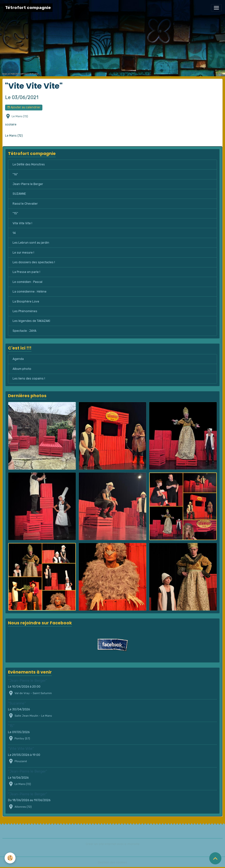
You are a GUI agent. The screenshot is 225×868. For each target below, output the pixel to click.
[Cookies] (10, 858)
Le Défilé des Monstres (29, 164)
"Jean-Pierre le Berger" (28, 681)
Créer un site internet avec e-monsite (113, 844)
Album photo (22, 369)
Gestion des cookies (112, 862)
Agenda (18, 359)
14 (14, 233)
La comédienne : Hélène (30, 292)
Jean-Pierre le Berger (28, 184)
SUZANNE (19, 194)
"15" (15, 213)
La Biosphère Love (26, 302)
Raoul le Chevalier (25, 204)
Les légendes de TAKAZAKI (31, 321)
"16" (15, 174)
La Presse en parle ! (26, 272)
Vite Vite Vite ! (22, 223)
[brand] (28, 8)
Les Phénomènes (25, 311)
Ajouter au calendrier (24, 107)
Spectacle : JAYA (24, 331)
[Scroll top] (215, 858)
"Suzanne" (17, 703)
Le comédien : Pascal (27, 282)
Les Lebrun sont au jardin (31, 243)
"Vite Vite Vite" (21, 749)
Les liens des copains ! (29, 379)
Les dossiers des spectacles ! (34, 262)
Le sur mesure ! (23, 253)
